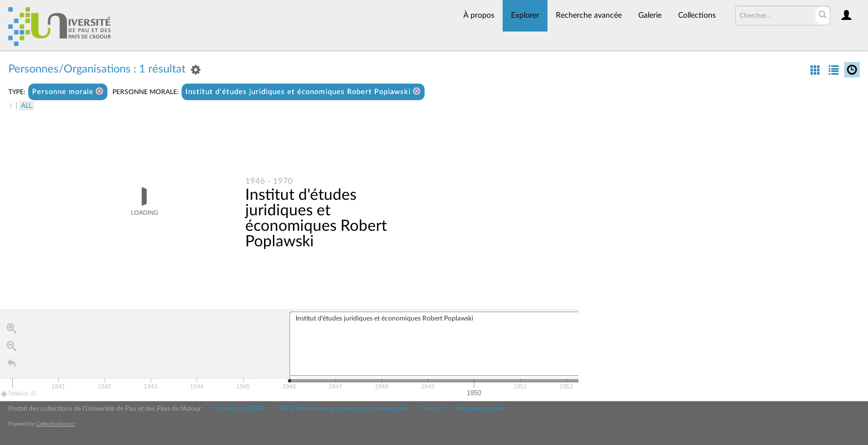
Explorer (525, 15)
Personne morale (68, 92)
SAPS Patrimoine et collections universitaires (343, 408)
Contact (432, 408)
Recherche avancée (589, 15)
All (27, 106)
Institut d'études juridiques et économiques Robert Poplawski (303, 92)
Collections (697, 15)
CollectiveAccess (55, 424)
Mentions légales (480, 408)
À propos (479, 15)
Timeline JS (19, 394)
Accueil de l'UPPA (239, 408)
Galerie (650, 15)
